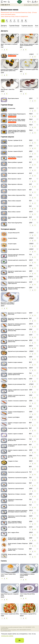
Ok (19, 640)
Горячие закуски (27, 25)
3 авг (3, 21)
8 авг (22, 21)
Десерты (4, 25)
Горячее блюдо (14, 25)
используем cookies (7, 636)
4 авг (7, 21)
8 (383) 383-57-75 (5, 5)
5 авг (11, 21)
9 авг (26, 21)
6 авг (14, 21)
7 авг (18, 21)
